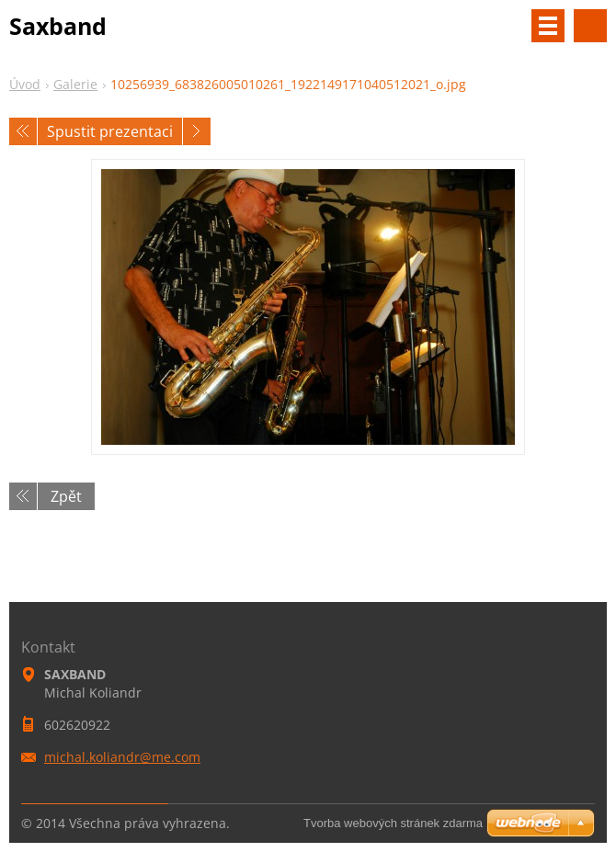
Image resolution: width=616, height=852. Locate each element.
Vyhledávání (590, 26)
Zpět (66, 496)
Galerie (75, 84)
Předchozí (23, 131)
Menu (548, 26)
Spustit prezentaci (110, 131)
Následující (197, 131)
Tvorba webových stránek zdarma (393, 823)
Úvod (25, 84)
